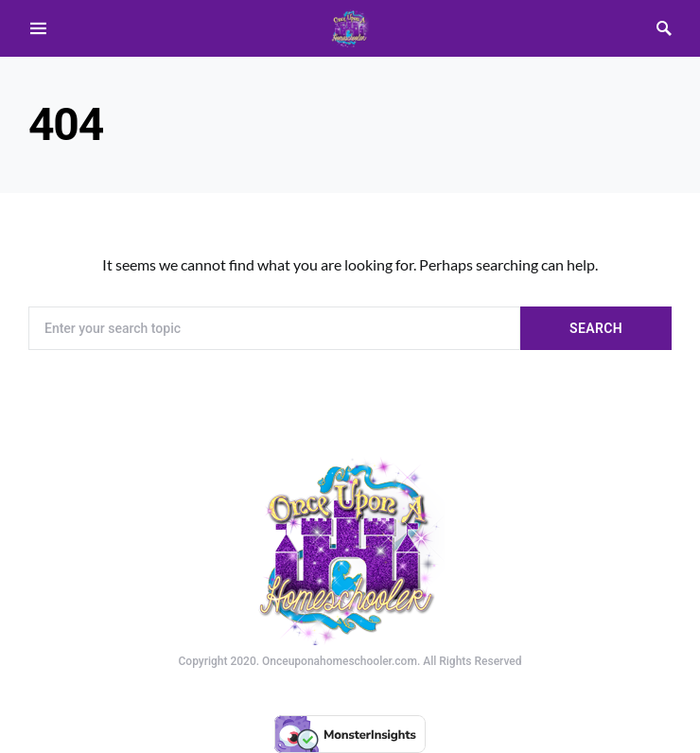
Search (596, 328)
